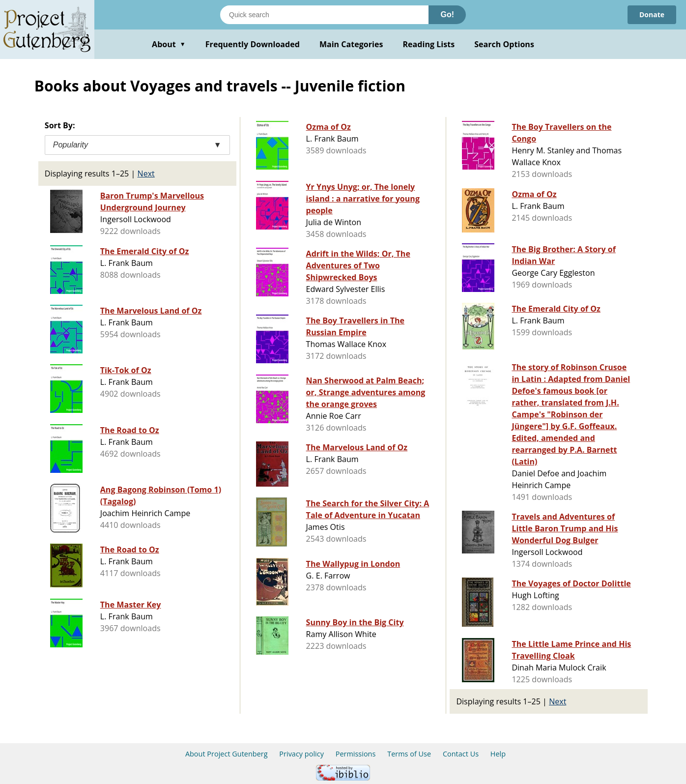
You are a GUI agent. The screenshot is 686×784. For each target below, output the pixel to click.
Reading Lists (429, 44)
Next (146, 174)
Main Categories (351, 44)
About (169, 44)
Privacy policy (301, 754)
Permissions (356, 754)
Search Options (504, 44)
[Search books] (324, 15)
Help (498, 754)
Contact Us (461, 754)
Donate (652, 15)
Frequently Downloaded (253, 44)
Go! (447, 15)
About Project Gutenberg (227, 754)
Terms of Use (409, 754)
